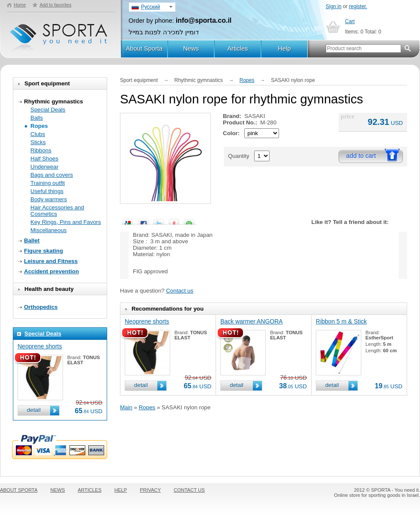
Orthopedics (41, 307)
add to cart (361, 156)
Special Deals (48, 110)
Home (20, 5)
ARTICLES (90, 490)
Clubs (38, 134)
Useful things (47, 191)
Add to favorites (55, 5)
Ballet (32, 240)
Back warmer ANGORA (251, 321)
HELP (121, 490)
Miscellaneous (48, 230)
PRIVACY (150, 490)
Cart (350, 21)
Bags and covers (52, 175)
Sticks (38, 142)
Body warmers (49, 199)
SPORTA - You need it (59, 34)
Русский (151, 7)
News (191, 48)
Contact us (180, 291)
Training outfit (48, 183)
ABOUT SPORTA (19, 490)
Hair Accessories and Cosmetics (57, 211)
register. (358, 6)
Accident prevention (51, 271)
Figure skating (43, 251)
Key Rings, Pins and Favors (66, 222)
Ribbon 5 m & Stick (341, 321)
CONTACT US (189, 490)
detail (34, 410)
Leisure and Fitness (51, 261)
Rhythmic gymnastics (54, 101)
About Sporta (144, 48)
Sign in (334, 6)
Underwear (44, 167)
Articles (237, 48)
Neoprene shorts (40, 346)
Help (284, 48)
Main (126, 407)
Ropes (39, 126)
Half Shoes (44, 159)
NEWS (58, 490)
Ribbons (41, 150)
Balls (37, 118)
